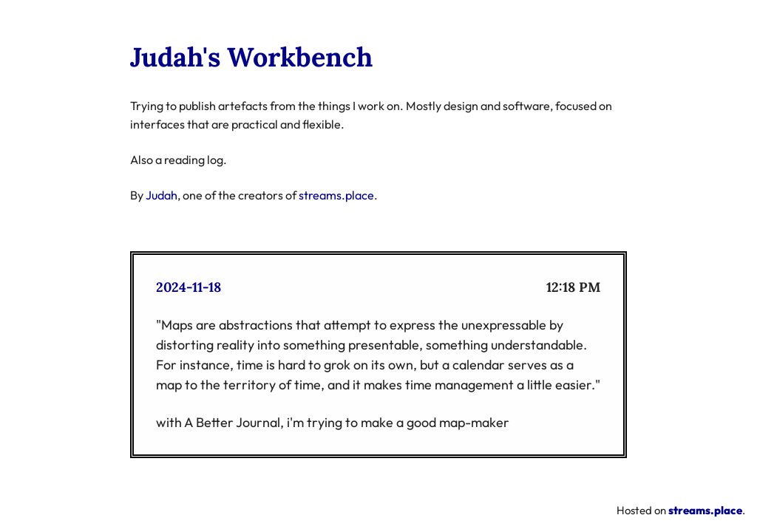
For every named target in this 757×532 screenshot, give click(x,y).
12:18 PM (574, 287)
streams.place (336, 195)
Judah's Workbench (251, 57)
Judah (162, 195)
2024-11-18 (189, 287)
